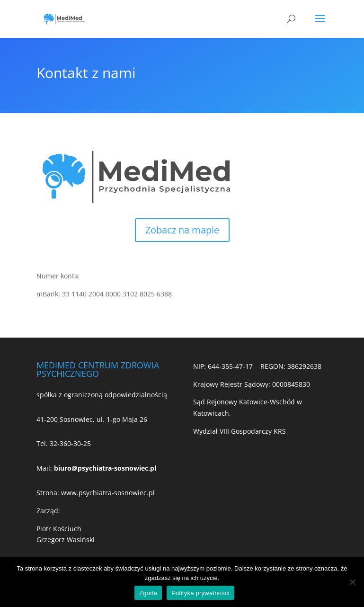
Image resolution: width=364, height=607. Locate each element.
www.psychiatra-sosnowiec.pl (108, 493)
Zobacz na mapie (182, 230)
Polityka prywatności (200, 593)
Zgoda (148, 593)
